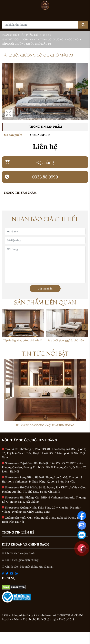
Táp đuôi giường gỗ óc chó (59, 39)
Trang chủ (10, 35)
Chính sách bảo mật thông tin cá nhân (28, 567)
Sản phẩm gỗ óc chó (35, 35)
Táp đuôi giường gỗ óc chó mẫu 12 (23, 340)
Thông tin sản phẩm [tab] (20, 193)
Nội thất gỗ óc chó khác (19, 39)
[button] (85, 327)
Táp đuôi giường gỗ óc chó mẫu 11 (67, 340)
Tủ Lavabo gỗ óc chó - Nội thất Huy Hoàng (45, 425)
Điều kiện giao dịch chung (20, 560)
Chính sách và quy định (18, 553)
